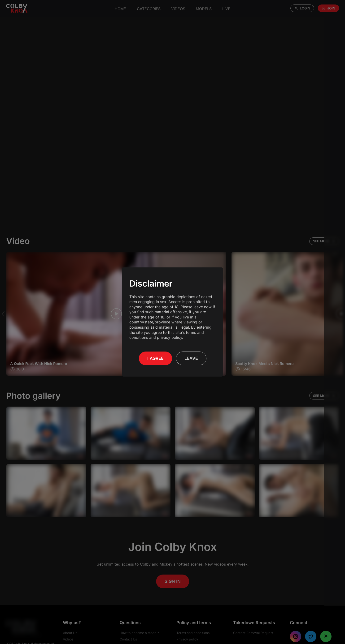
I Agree (155, 358)
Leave (191, 358)
